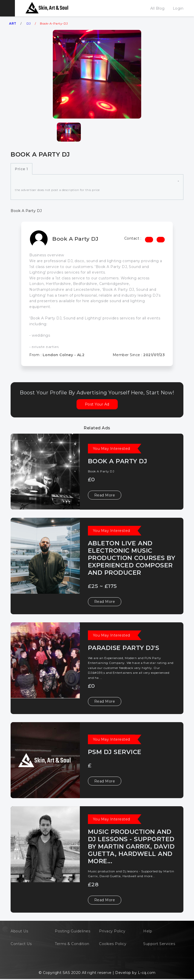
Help (148, 931)
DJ (29, 23)
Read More (105, 495)
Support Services (159, 944)
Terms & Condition (72, 944)
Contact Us (21, 944)
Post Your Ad (97, 404)
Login (178, 8)
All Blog (157, 8)
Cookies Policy (113, 944)
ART (13, 23)
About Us (19, 931)
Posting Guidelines (72, 931)
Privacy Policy (112, 931)
